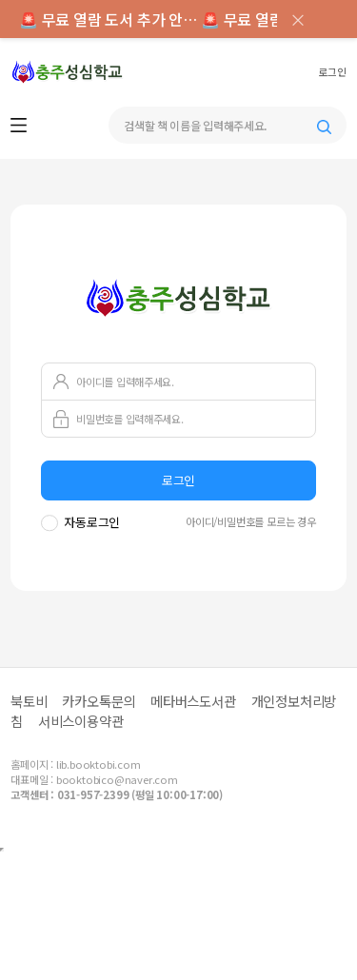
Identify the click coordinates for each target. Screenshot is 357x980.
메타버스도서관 (193, 701)
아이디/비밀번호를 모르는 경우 (251, 521)
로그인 (332, 72)
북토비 (29, 701)
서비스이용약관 (81, 721)
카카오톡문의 (99, 701)
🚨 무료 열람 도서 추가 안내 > (110, 19)
